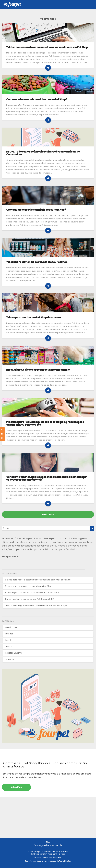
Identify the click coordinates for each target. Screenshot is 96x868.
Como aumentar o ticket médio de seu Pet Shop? (36, 210)
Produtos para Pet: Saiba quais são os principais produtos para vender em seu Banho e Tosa (45, 423)
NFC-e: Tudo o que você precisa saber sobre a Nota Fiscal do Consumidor (43, 153)
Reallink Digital (65, 861)
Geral (8, 640)
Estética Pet (11, 627)
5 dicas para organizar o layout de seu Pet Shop (29, 586)
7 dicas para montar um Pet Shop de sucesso (34, 317)
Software (10, 659)
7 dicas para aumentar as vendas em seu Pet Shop (37, 262)
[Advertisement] (48, 820)
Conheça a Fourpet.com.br (48, 845)
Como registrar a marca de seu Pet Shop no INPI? (30, 599)
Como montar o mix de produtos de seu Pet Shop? (37, 99)
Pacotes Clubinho (14, 653)
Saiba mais (16, 787)
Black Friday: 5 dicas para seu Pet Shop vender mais (38, 370)
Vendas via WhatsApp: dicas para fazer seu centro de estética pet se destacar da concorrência (47, 478)
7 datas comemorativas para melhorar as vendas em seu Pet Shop (47, 47)
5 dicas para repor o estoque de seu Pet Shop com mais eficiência (38, 580)
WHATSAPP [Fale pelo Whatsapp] (48, 514)
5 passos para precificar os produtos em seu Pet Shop (32, 593)
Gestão (9, 646)
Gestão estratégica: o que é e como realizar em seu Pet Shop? (36, 605)
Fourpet (9, 634)
